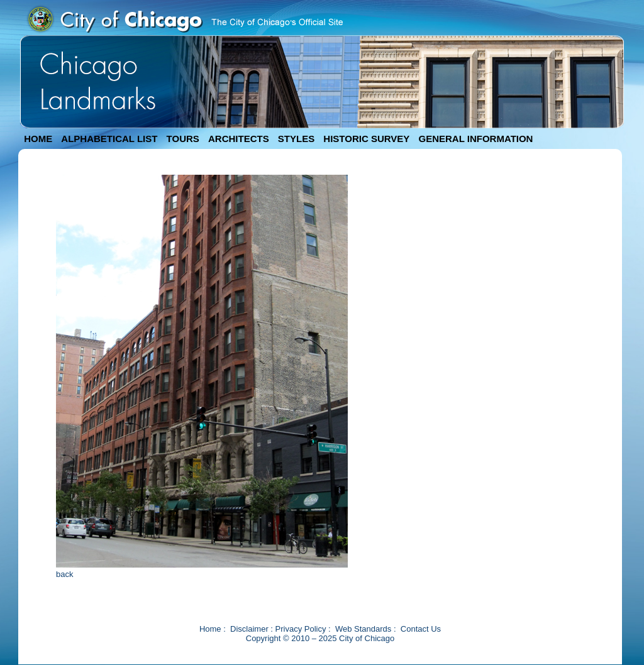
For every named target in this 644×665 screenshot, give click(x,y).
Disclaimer (249, 629)
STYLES (296, 139)
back (64, 574)
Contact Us (421, 629)
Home (210, 629)
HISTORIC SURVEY (366, 139)
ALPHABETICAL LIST (109, 139)
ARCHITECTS (239, 139)
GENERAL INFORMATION (476, 139)
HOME (38, 139)
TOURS (183, 139)
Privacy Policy (301, 629)
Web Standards (363, 629)
